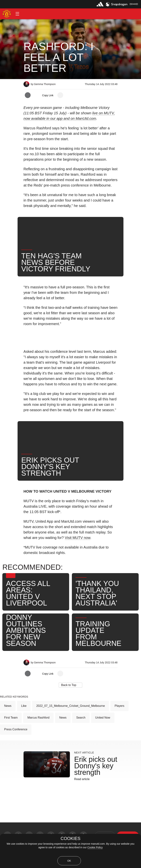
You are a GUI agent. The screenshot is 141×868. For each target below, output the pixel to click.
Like (24, 706)
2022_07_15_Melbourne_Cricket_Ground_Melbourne (70, 706)
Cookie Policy (95, 847)
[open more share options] (60, 95)
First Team (11, 718)
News (8, 706)
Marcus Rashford (38, 718)
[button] (17, 14)
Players (119, 706)
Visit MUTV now (78, 538)
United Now (103, 718)
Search (81, 718)
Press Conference (16, 729)
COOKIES (70, 839)
